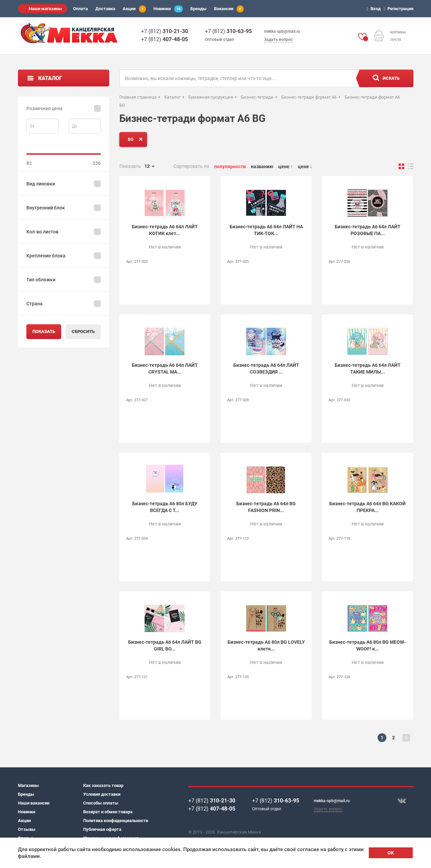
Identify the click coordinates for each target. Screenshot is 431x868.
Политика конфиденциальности (116, 821)
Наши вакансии (34, 803)
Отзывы (27, 829)
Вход (375, 9)
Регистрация (400, 9)
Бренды (198, 9)
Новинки (168, 9)
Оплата (80, 9)
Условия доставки (102, 794)
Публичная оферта (102, 829)
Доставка (105, 9)
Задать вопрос (278, 40)
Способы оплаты (101, 803)
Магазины (28, 785)
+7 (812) (164, 31)
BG (137, 139)
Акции (134, 9)
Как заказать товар (103, 785)
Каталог (50, 78)
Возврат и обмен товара (108, 812)
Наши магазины (45, 9)
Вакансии (229, 9)
